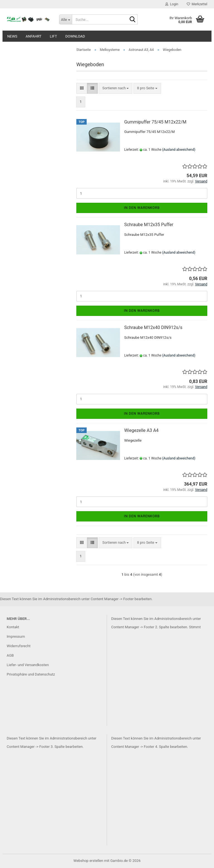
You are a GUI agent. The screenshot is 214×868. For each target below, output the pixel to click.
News (12, 36)
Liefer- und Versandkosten (28, 665)
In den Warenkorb (142, 208)
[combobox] (115, 88)
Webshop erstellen (88, 861)
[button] (82, 88)
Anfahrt (34, 36)
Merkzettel (197, 4)
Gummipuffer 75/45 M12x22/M (155, 122)
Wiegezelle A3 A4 (141, 430)
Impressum (16, 636)
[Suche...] (65, 19)
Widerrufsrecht (19, 646)
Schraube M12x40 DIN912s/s (153, 327)
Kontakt (13, 627)
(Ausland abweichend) (179, 150)
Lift (53, 36)
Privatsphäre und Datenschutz (31, 674)
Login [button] (172, 4)
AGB (10, 655)
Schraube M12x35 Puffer (149, 225)
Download (75, 36)
